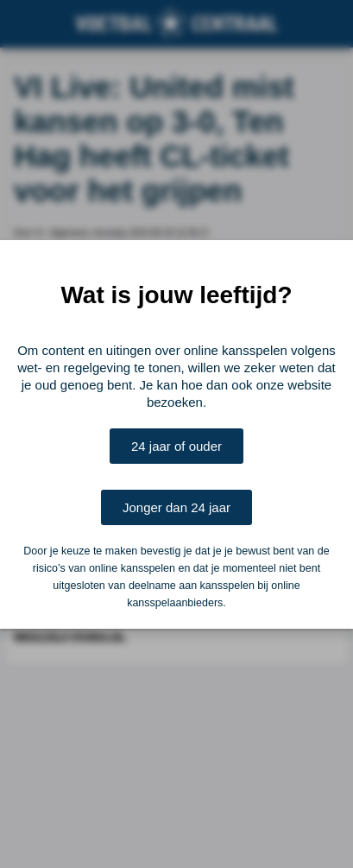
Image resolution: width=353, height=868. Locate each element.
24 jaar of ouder (176, 446)
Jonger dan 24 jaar (176, 507)
